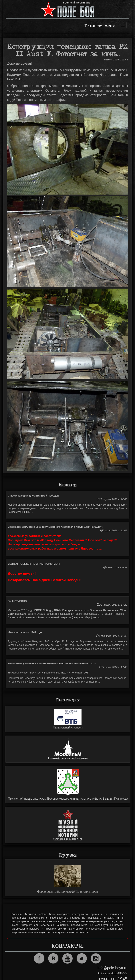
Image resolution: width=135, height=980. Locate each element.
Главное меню (100, 26)
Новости (68, 485)
